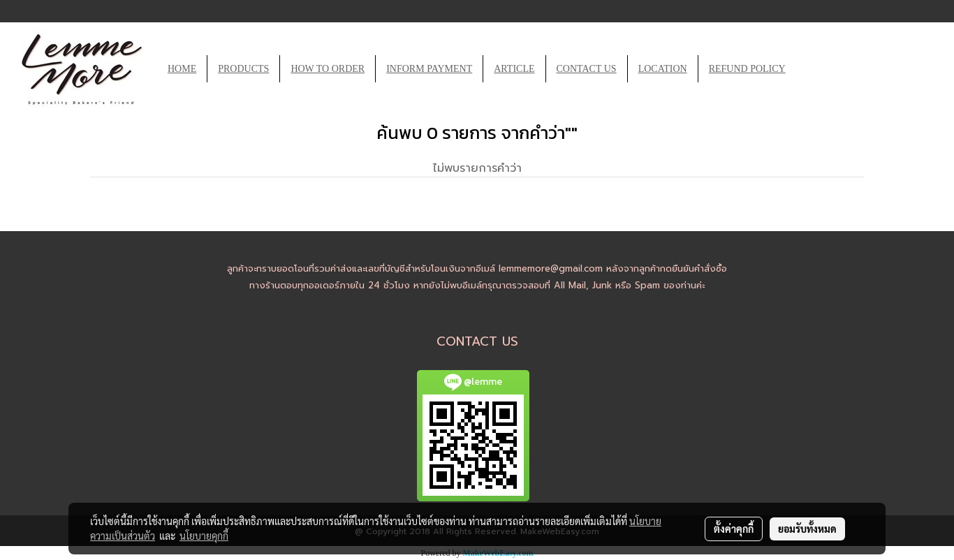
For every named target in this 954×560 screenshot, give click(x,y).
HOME (182, 69)
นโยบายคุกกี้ (204, 536)
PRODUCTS (243, 69)
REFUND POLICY (747, 69)
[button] (809, 69)
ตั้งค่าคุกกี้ (734, 529)
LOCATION (663, 69)
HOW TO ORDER (328, 69)
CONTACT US (587, 69)
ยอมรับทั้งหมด (807, 529)
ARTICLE (514, 69)
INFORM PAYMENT (429, 69)
